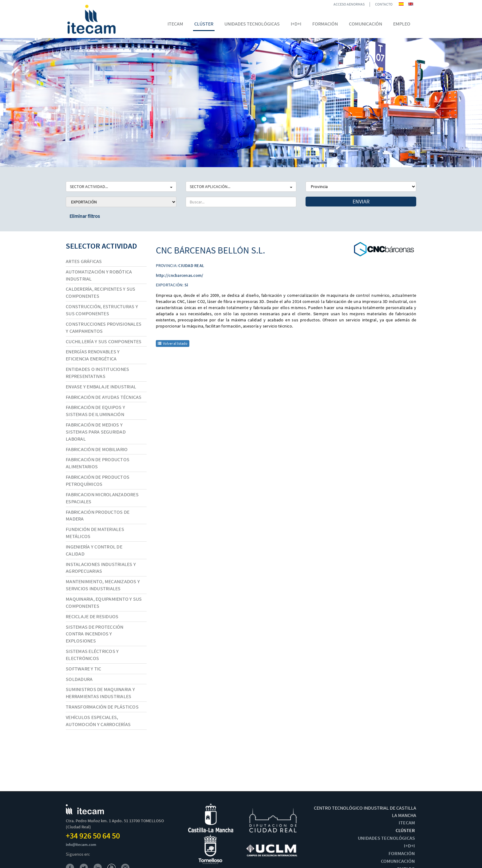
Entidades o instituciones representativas (97, 373)
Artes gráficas (84, 261)
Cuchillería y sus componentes (104, 341)
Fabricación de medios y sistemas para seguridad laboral (96, 432)
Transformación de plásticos (102, 707)
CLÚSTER (405, 830)
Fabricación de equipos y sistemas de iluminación (95, 411)
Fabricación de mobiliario (97, 449)
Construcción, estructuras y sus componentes (102, 310)
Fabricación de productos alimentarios (98, 463)
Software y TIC (84, 669)
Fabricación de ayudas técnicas (104, 397)
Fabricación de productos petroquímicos (98, 480)
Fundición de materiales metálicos (95, 533)
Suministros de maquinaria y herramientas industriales (100, 693)
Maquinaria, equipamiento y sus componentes (104, 602)
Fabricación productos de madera (98, 515)
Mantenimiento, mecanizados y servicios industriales (103, 585)
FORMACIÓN (402, 853)
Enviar (361, 201)
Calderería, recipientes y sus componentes (101, 292)
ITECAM (407, 823)
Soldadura (79, 679)
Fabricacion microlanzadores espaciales (102, 498)
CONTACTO (384, 4)
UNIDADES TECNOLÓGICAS (386, 838)
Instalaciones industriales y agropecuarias (101, 568)
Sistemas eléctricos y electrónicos (92, 655)
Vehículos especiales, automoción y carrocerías (98, 721)
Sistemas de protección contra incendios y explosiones (95, 634)
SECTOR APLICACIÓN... (241, 187)
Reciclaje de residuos (92, 616)
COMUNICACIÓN (398, 861)
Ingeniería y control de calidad (94, 550)
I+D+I (409, 846)
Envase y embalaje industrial (101, 387)
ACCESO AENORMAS (349, 4)
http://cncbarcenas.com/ (180, 275)
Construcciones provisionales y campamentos (104, 327)
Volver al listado (173, 343)
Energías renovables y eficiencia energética (93, 355)
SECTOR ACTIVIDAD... (121, 187)
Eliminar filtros (85, 216)
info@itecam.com (81, 844)
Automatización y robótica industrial (99, 275)
